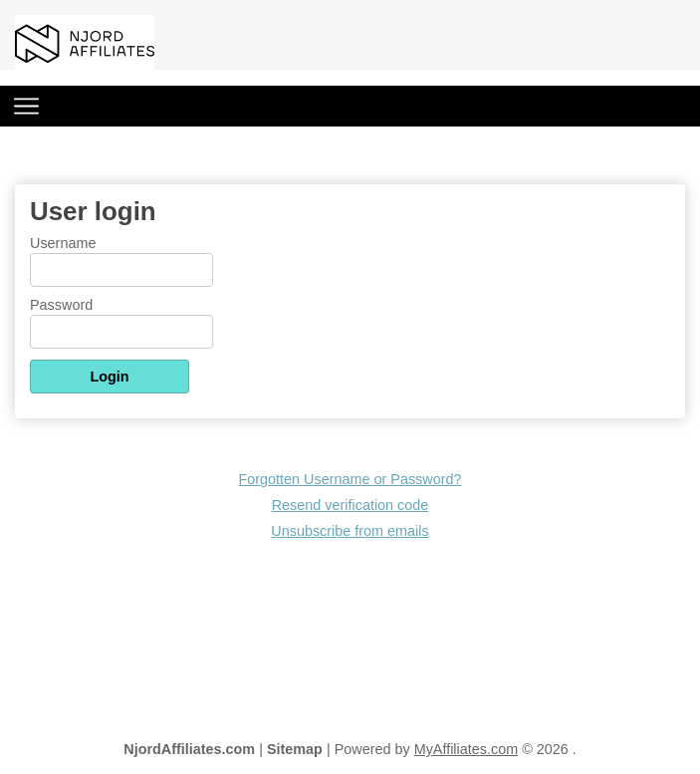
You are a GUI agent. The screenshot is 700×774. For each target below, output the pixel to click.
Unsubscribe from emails (350, 531)
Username (63, 243)
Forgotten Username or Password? (350, 479)
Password (61, 305)
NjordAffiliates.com (189, 749)
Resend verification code (350, 505)
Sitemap (295, 749)
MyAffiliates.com (467, 749)
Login (109, 377)
